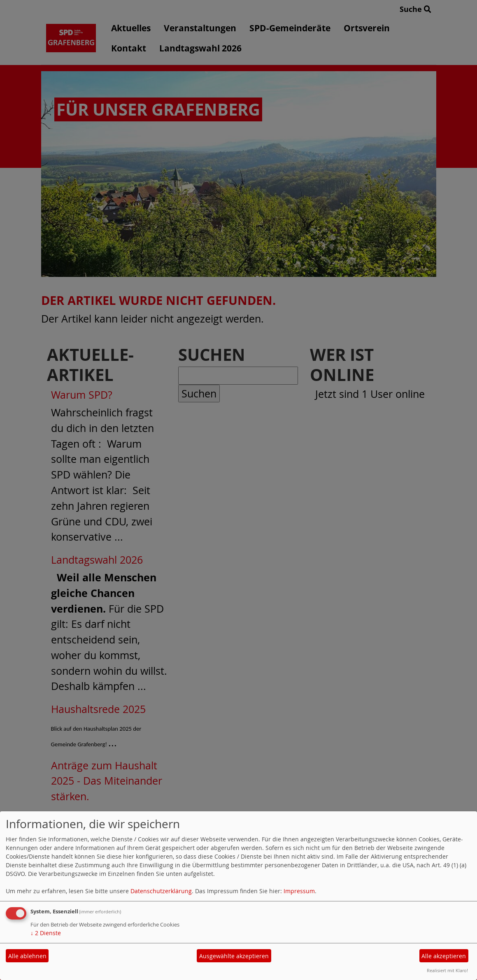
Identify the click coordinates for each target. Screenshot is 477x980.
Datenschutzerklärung (161, 891)
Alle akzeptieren (444, 956)
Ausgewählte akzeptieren (234, 956)
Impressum (299, 891)
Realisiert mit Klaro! (447, 970)
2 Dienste (46, 933)
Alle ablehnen (27, 956)
